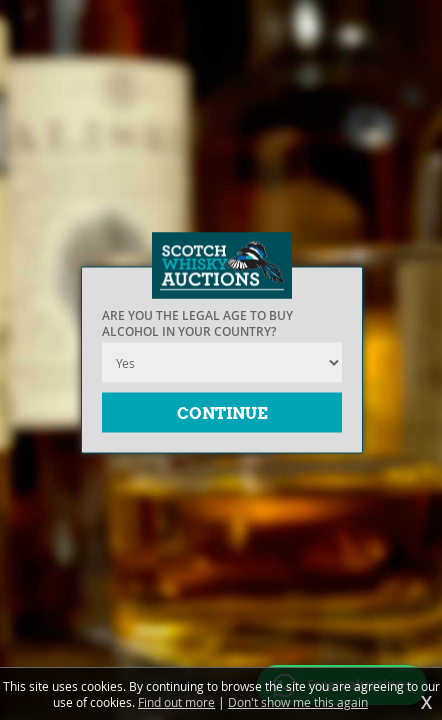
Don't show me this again (298, 702)
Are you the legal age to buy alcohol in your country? (197, 324)
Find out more (176, 702)
